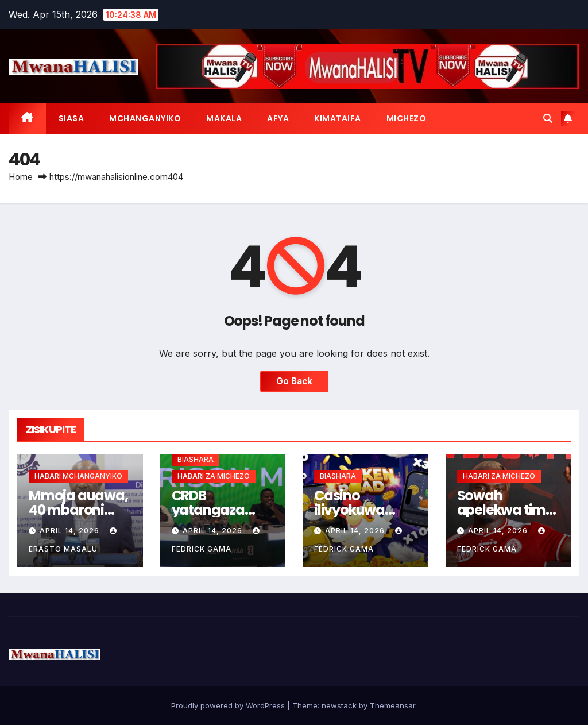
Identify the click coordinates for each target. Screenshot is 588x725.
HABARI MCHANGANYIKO (78, 476)
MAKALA (224, 118)
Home (21, 177)
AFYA (278, 118)
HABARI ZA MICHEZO (214, 476)
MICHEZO (407, 118)
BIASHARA (196, 459)
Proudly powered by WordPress (229, 705)
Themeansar (392, 705)
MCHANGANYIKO (145, 118)
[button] (548, 118)
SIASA (71, 118)
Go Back (294, 381)
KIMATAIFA (338, 118)
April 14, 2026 (71, 531)
